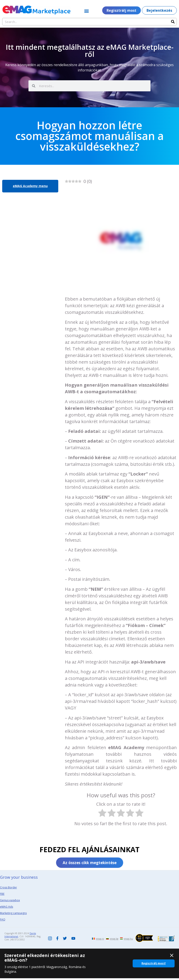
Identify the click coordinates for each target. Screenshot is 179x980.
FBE (2, 896)
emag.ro (100, 940)
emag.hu (128, 940)
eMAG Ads (7, 908)
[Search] (173, 22)
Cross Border (8, 889)
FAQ (3, 921)
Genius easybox (10, 902)
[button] (86, 11)
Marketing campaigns (13, 915)
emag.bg (114, 940)
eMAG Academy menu (30, 186)
